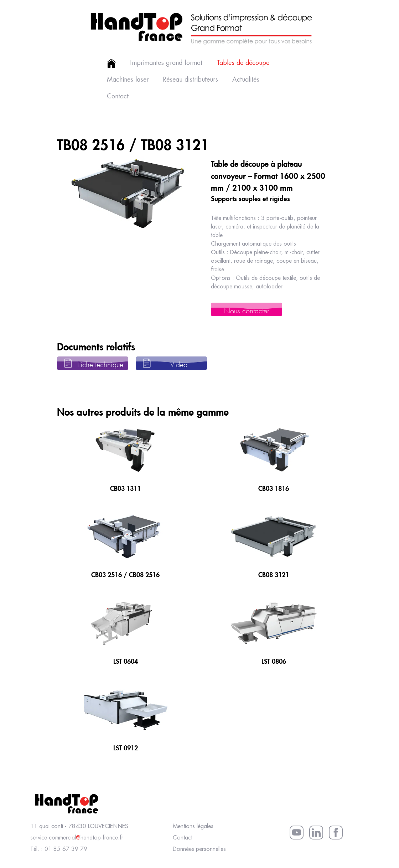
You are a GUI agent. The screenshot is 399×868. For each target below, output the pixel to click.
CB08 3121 (274, 574)
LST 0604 (126, 660)
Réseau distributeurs (190, 80)
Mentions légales (193, 826)
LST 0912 (126, 747)
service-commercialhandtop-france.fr (77, 838)
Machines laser (128, 80)
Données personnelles (199, 849)
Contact (118, 97)
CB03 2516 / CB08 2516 (125, 574)
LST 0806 (274, 660)
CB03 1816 (274, 487)
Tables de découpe (243, 63)
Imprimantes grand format (166, 63)
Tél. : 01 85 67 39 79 (59, 849)
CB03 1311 (125, 487)
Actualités (246, 80)
